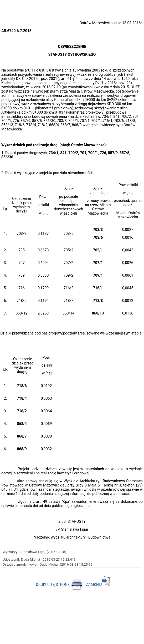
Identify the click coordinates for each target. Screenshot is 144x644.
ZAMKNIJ (98, 585)
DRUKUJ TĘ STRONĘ (60, 585)
